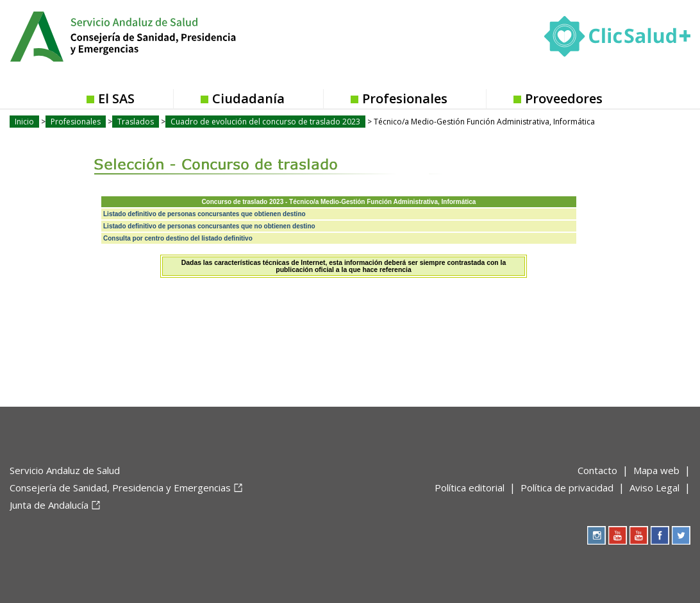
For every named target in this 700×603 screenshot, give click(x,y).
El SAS (116, 98)
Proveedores (564, 98)
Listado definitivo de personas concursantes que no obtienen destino (209, 226)
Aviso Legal (654, 488)
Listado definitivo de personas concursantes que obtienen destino (204, 214)
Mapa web (656, 470)
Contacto (597, 470)
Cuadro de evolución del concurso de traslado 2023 (265, 122)
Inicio (24, 122)
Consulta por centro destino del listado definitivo (178, 238)
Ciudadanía (248, 98)
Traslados (136, 122)
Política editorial (470, 488)
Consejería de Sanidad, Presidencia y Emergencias (120, 488)
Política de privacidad (567, 488)
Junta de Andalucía (49, 505)
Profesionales (405, 98)
